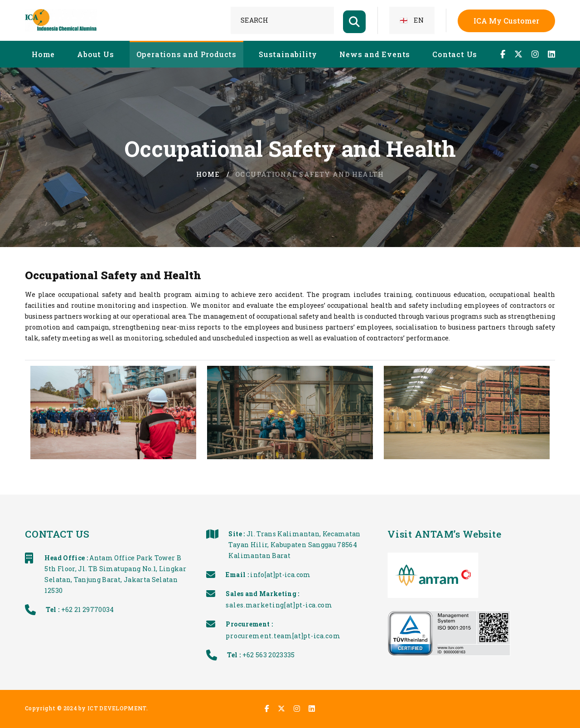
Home (43, 54)
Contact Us (455, 54)
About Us (95, 54)
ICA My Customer (506, 21)
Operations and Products (186, 54)
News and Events (375, 54)
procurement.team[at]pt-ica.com (320, 636)
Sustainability (288, 54)
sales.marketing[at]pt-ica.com (316, 605)
